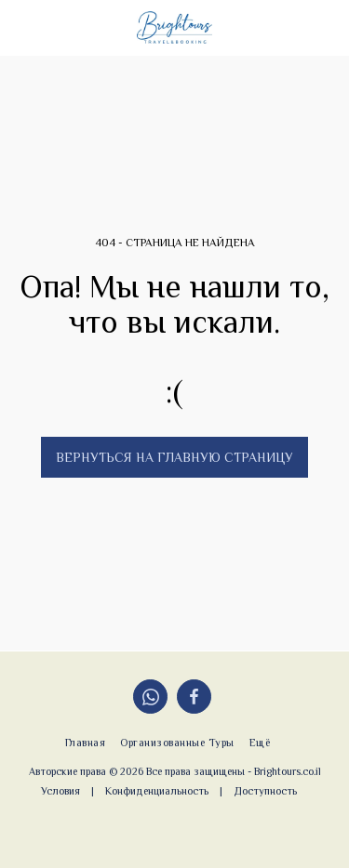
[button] (20, 27)
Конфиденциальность (157, 791)
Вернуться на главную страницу (174, 457)
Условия (60, 791)
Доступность (265, 791)
